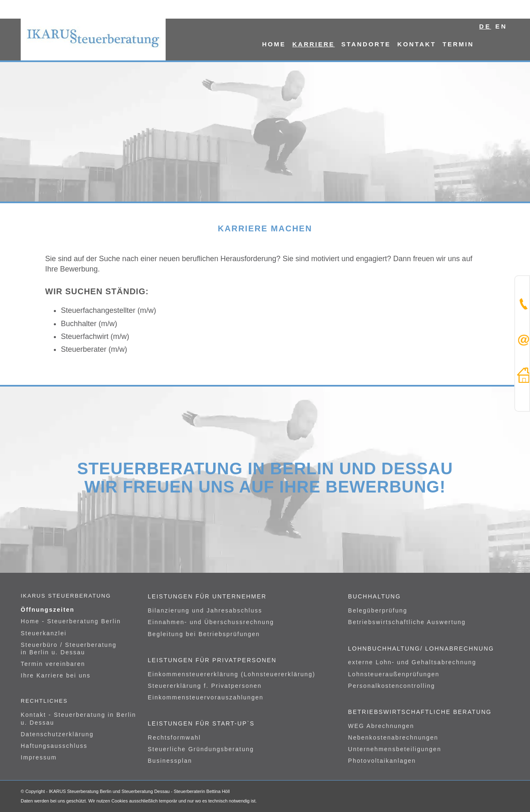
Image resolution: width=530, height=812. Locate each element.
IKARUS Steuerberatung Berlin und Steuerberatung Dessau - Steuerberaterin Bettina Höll (139, 791)
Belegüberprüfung (378, 610)
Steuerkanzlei (44, 633)
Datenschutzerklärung (57, 734)
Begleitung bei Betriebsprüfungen (204, 634)
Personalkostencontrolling (392, 686)
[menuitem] (274, 39)
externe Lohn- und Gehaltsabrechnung (412, 662)
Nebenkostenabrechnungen (393, 738)
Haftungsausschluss (54, 746)
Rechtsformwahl (174, 738)
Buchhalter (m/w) (89, 324)
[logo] (93, 39)
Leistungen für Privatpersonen (212, 660)
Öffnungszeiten (48, 610)
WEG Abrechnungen (381, 726)
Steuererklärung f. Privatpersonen (205, 686)
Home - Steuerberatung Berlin (71, 621)
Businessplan (170, 761)
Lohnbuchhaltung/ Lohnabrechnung (421, 649)
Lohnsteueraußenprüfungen (394, 674)
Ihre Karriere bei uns (56, 675)
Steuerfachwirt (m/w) (95, 336)
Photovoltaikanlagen (382, 761)
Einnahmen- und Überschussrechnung (211, 622)
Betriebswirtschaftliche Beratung (420, 712)
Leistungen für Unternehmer (207, 596)
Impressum (39, 757)
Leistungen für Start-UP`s (201, 723)
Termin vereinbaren (53, 664)
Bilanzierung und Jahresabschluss (205, 610)
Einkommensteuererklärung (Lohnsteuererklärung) (232, 674)
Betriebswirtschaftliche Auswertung (407, 622)
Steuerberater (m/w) (94, 349)
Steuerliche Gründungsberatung (201, 749)
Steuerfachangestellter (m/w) (108, 310)
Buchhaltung (375, 596)
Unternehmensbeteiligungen (395, 749)
